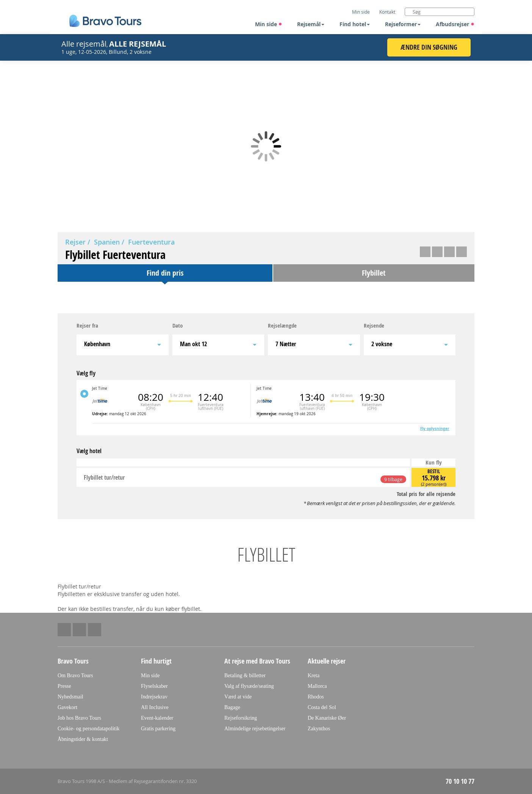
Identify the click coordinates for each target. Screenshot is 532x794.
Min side (269, 24)
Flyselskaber (154, 686)
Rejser (75, 242)
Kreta (314, 676)
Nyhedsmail (70, 697)
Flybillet (374, 273)
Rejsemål (311, 24)
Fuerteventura (151, 242)
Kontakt (387, 12)
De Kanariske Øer (327, 718)
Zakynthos (319, 729)
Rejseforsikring (241, 718)
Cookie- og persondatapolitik (88, 729)
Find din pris (165, 273)
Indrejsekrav (154, 697)
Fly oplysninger (435, 428)
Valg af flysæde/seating (249, 686)
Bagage (232, 707)
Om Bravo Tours (75, 676)
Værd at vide (238, 697)
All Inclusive (155, 707)
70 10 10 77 (460, 781)
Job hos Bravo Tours (79, 718)
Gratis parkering (158, 729)
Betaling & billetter (245, 676)
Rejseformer (403, 24)
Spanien (107, 242)
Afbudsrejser (455, 24)
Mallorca (317, 686)
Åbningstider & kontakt (83, 739)
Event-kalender (157, 718)
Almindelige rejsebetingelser (255, 729)
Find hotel (355, 24)
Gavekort (67, 707)
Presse (64, 686)
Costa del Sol (322, 707)
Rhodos (316, 697)
